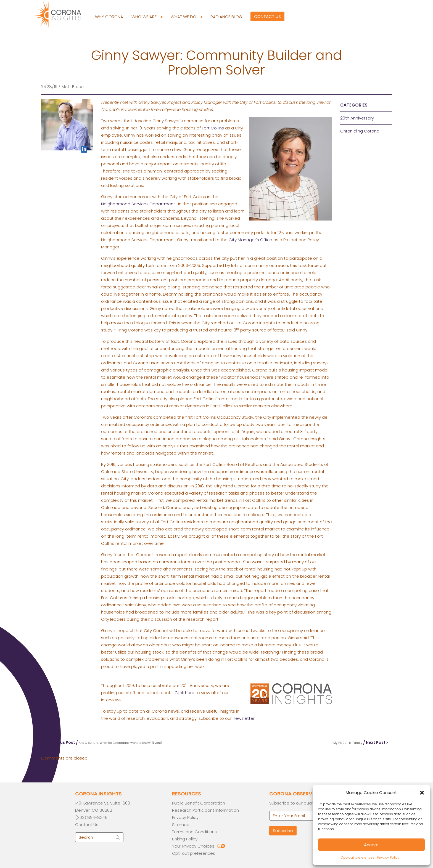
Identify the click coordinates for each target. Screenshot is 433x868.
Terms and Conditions (194, 832)
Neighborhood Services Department (138, 204)
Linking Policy (185, 839)
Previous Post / (104, 742)
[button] (422, 793)
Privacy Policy (388, 857)
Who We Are (147, 17)
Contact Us (267, 16)
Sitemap (181, 825)
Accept (372, 845)
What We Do (186, 17)
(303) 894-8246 (91, 817)
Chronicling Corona (360, 131)
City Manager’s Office (250, 240)
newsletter (244, 718)
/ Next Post (361, 742)
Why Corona (109, 17)
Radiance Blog (226, 17)
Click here (184, 693)
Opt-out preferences (358, 857)
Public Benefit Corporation (199, 803)
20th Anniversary (357, 118)
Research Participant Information (205, 810)
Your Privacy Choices (193, 846)
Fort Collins (213, 128)
